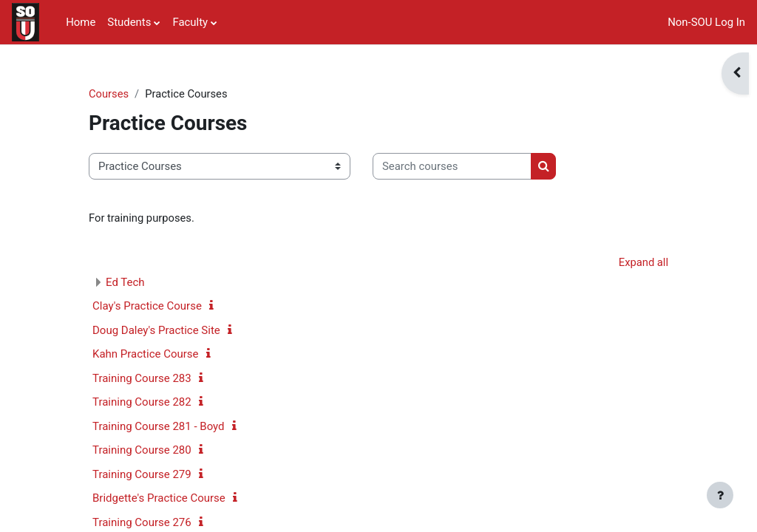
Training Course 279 (142, 475)
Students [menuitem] (129, 22)
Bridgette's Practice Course (159, 499)
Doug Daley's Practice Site (156, 331)
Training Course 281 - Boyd (159, 427)
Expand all (643, 263)
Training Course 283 (142, 379)
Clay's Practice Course (147, 307)
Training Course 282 (142, 403)
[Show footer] (720, 495)
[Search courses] (452, 166)
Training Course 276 (142, 523)
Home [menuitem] (81, 22)
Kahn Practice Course (146, 355)
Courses (109, 94)
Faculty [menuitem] (190, 22)
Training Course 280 (142, 451)
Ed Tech (125, 283)
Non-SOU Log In (706, 22)
